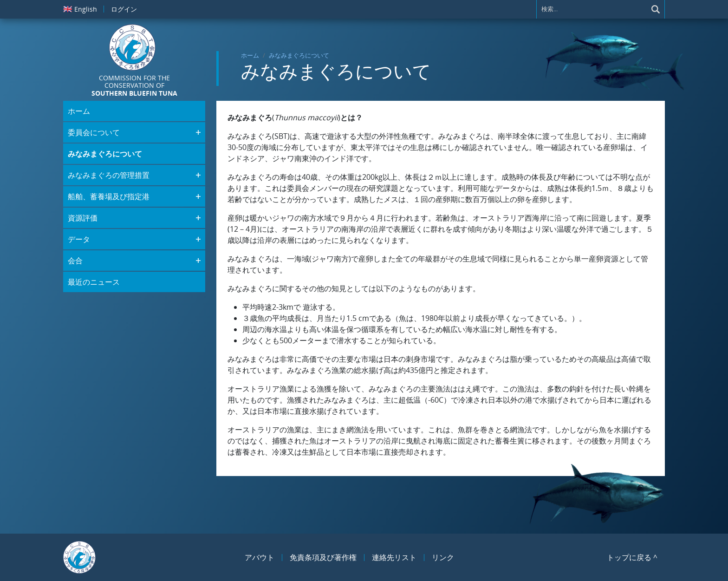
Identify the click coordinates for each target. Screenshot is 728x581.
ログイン (124, 9)
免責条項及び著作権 (323, 557)
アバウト (260, 557)
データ (79, 239)
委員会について (94, 132)
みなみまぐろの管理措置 (109, 175)
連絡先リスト (394, 557)
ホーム (250, 55)
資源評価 (83, 218)
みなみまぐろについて (299, 55)
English (80, 9)
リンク (443, 557)
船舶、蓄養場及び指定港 (109, 196)
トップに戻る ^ (632, 557)
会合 (75, 261)
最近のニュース (94, 282)
